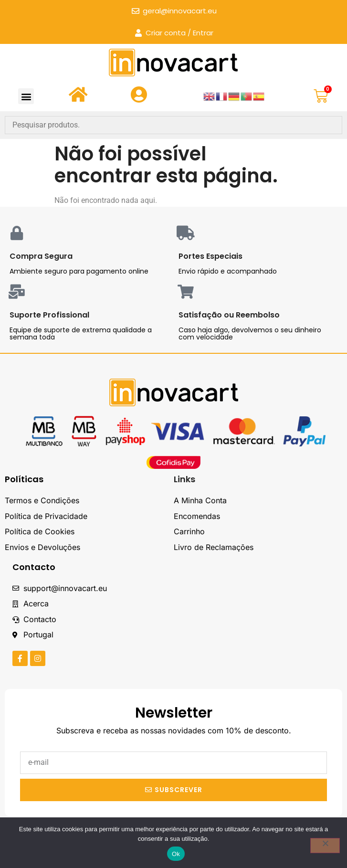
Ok (176, 854)
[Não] (325, 846)
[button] (26, 96)
